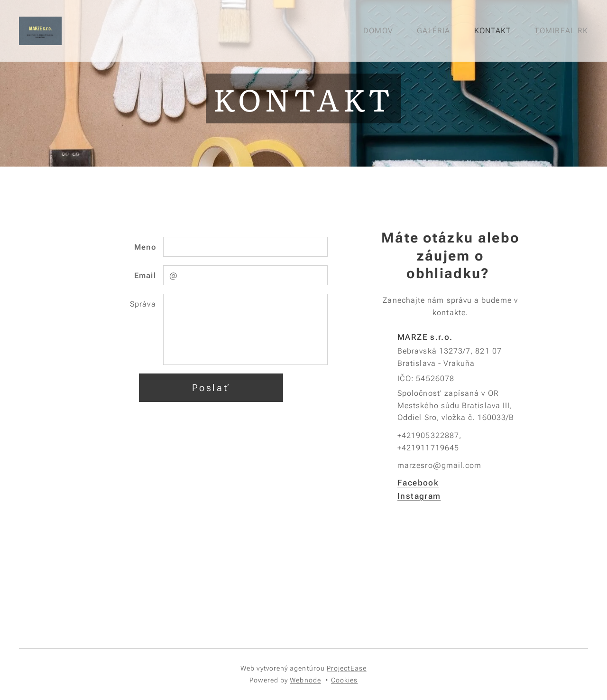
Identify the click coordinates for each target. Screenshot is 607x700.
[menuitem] (382, 31)
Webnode (305, 680)
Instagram (419, 496)
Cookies (345, 680)
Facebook (418, 482)
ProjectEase (347, 668)
